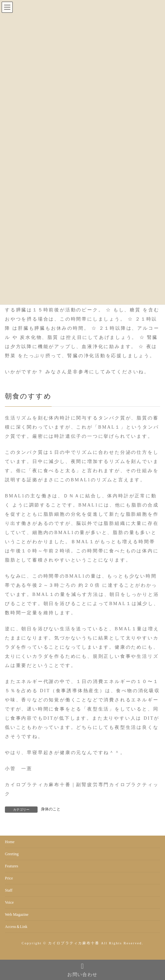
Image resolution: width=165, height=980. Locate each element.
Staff (9, 890)
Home (10, 842)
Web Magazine (17, 915)
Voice (9, 902)
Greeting (12, 854)
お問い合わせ (82, 970)
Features (12, 866)
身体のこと (51, 809)
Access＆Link (16, 927)
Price (9, 878)
